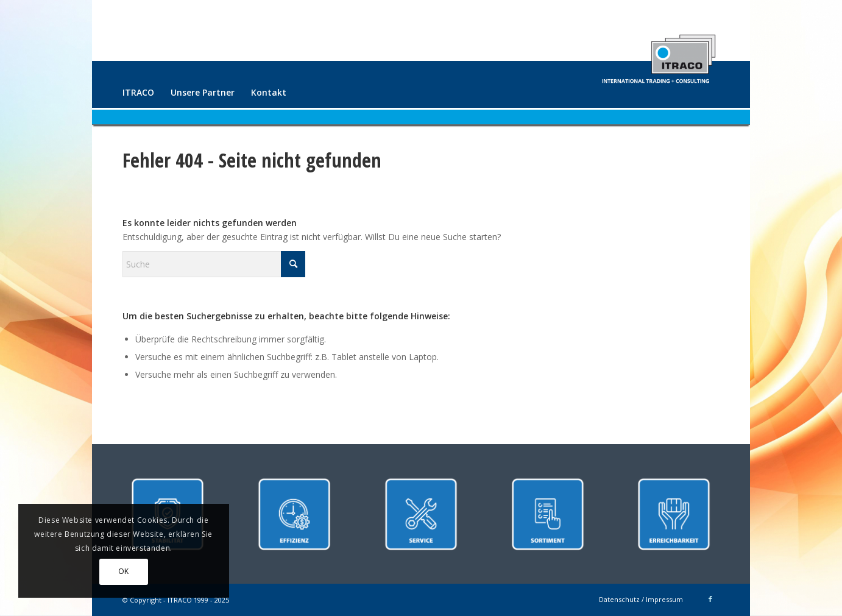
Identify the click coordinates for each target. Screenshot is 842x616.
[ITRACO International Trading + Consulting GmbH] (659, 54)
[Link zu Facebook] (710, 599)
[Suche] (214, 264)
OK (124, 571)
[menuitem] (138, 93)
